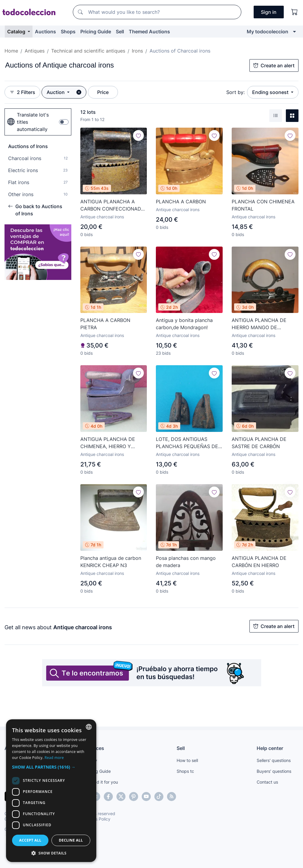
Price (103, 92)
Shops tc (185, 771)
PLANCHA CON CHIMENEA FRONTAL (263, 205)
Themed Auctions (149, 32)
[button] (51, 767)
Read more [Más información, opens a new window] (54, 758)
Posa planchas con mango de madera (186, 562)
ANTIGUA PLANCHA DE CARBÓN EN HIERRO (259, 562)
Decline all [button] (71, 840)
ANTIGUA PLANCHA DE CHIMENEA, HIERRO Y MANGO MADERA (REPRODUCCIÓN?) (108, 443)
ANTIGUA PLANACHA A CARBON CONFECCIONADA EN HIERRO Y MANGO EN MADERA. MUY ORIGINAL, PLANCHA (112, 205)
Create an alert (274, 65)
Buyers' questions (274, 771)
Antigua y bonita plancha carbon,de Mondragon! (184, 324)
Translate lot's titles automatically (28, 122)
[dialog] (51, 791)
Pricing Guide (96, 32)
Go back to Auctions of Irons (35, 210)
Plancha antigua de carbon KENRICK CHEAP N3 (111, 562)
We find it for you (101, 782)
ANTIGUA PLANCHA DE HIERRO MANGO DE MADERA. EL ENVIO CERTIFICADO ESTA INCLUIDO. (259, 324)
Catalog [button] (17, 32)
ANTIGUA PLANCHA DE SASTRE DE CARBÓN (259, 443)
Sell (120, 32)
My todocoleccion (267, 32)
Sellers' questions (274, 760)
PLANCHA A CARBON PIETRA (105, 324)
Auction (56, 92)
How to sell (187, 760)
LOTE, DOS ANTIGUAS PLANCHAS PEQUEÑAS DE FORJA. (187, 443)
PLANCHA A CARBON (181, 202)
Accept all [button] (30, 840)
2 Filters (22, 92)
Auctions (45, 32)
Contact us (267, 782)
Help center (270, 748)
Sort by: (235, 92)
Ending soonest (271, 92)
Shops (68, 32)
